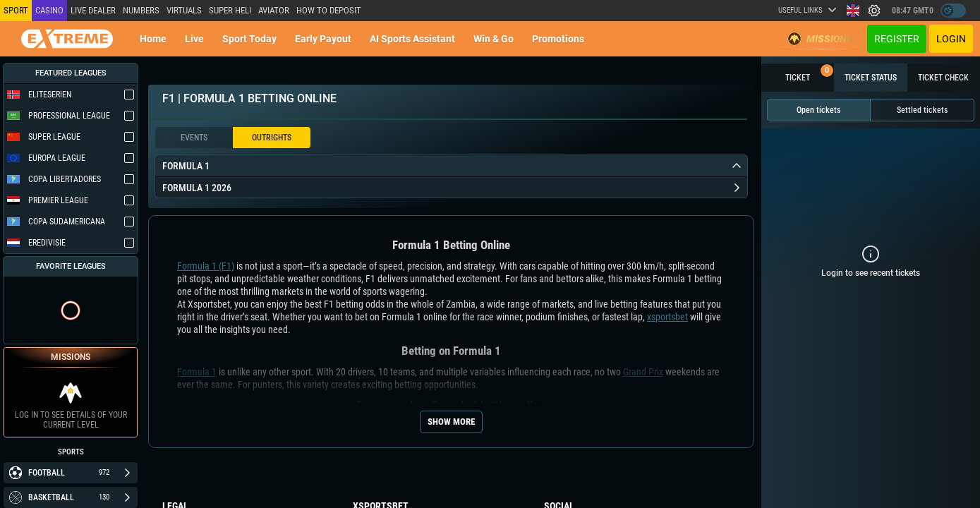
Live (194, 39)
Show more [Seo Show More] (451, 422)
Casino (49, 10)
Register (897, 39)
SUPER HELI (230, 10)
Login (951, 39)
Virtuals (184, 10)
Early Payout (323, 39)
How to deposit (329, 10)
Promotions (558, 39)
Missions (820, 39)
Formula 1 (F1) (206, 266)
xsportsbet (667, 317)
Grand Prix (643, 372)
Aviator (274, 10)
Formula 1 (197, 372)
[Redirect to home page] (67, 39)
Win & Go (494, 39)
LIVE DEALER (93, 10)
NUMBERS (141, 10)
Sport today (249, 39)
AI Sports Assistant (412, 39)
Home (153, 39)
